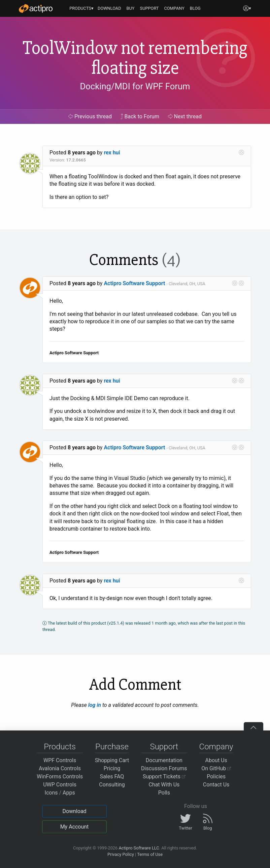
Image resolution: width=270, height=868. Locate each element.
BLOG (195, 8)
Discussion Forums (164, 768)
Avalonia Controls (60, 768)
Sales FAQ (112, 776)
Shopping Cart (112, 760)
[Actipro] (36, 8)
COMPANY (174, 8)
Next (185, 116)
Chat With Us (164, 785)
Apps (69, 793)
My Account (75, 827)
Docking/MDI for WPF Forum (135, 86)
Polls (164, 793)
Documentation (164, 760)
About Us (216, 760)
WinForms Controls (60, 776)
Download (74, 811)
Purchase (112, 747)
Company (216, 747)
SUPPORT (149, 8)
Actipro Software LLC (139, 848)
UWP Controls (60, 785)
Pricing (112, 768)
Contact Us (216, 785)
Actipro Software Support (134, 283)
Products (60, 747)
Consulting (112, 785)
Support (164, 747)
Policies (216, 776)
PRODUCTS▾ (81, 8)
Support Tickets (164, 776)
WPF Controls (60, 760)
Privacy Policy (121, 854)
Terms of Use (150, 854)
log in (95, 705)
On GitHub (216, 768)
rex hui (112, 153)
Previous (90, 116)
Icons (51, 793)
